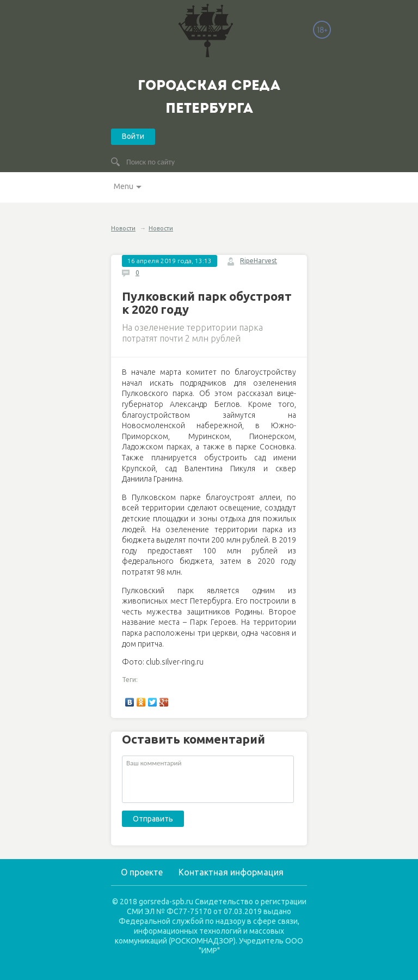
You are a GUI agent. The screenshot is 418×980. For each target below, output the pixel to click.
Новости (123, 228)
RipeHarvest (259, 261)
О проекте (142, 872)
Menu (124, 186)
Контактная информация (231, 872)
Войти (133, 136)
